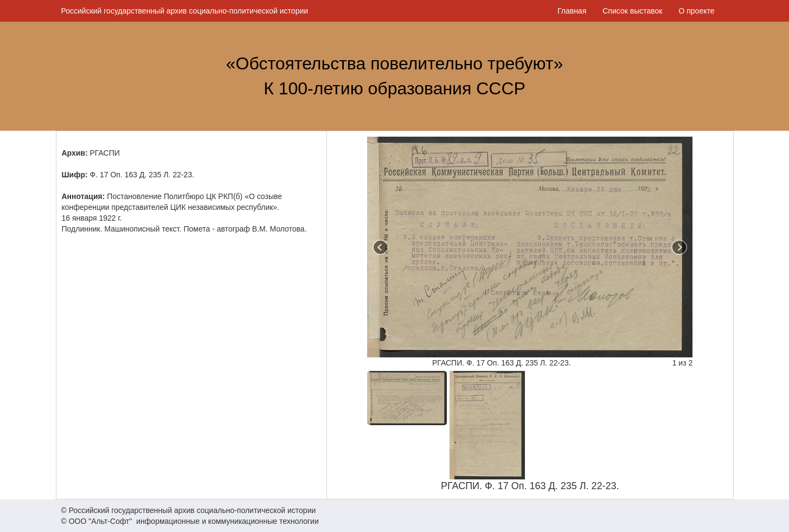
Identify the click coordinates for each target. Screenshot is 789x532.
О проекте (696, 11)
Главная (572, 11)
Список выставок (632, 11)
